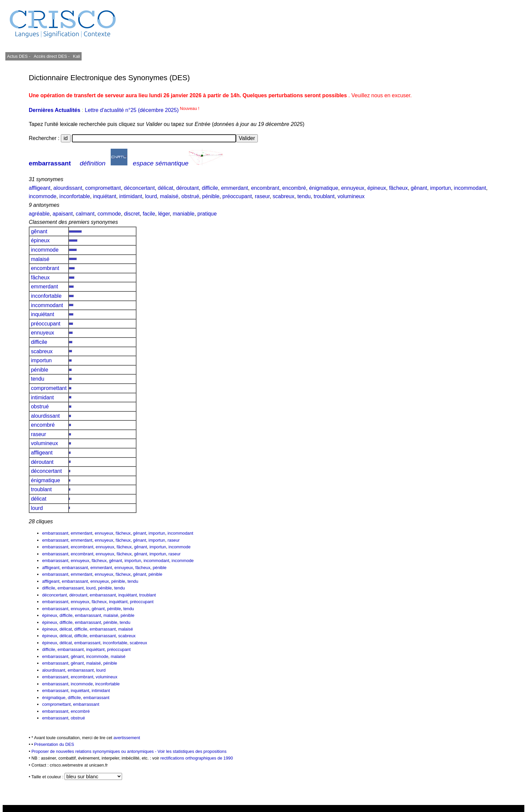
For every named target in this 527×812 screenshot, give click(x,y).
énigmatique (324, 188)
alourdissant (68, 188)
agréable (39, 214)
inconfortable (75, 196)
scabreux (283, 196)
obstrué (190, 196)
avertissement (127, 738)
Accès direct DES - (52, 56)
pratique (207, 214)
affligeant (40, 188)
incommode (43, 196)
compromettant (103, 188)
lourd (151, 196)
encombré (294, 188)
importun (440, 188)
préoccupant (237, 196)
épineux (377, 188)
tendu (304, 196)
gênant (419, 188)
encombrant (265, 188)
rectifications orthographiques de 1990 (197, 758)
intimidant (130, 196)
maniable (183, 214)
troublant (324, 196)
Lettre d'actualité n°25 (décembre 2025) (142, 110)
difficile (210, 188)
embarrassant (50, 163)
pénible (211, 196)
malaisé (169, 196)
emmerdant (235, 188)
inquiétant (104, 196)
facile (149, 214)
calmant (85, 214)
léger (164, 214)
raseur (262, 196)
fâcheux (398, 188)
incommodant (470, 188)
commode (109, 214)
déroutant (188, 188)
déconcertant (139, 188)
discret (132, 214)
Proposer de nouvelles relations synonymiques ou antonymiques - (94, 751)
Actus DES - (19, 56)
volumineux (351, 196)
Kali (76, 56)
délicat (166, 188)
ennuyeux (353, 188)
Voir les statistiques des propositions (192, 751)
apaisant (63, 214)
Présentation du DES (54, 744)
